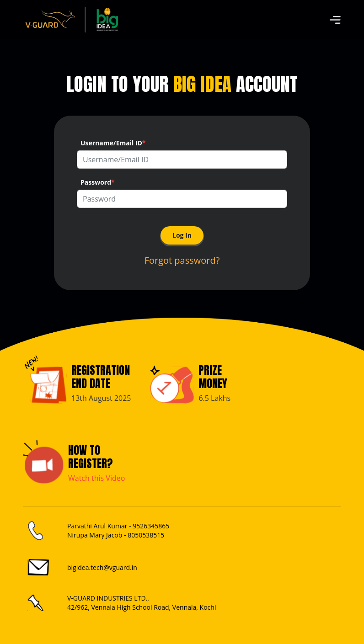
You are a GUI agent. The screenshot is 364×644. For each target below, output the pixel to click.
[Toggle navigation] (335, 20)
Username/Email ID (113, 143)
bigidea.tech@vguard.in (102, 567)
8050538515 (146, 535)
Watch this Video (96, 478)
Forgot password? (182, 260)
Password (98, 182)
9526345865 (151, 526)
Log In (182, 235)
